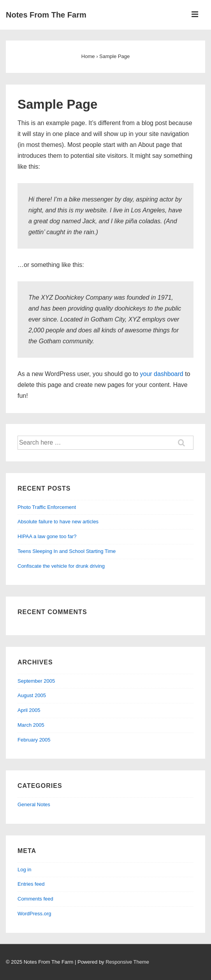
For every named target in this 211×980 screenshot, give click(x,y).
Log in (24, 870)
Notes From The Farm (46, 15)
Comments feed (35, 899)
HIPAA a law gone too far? (47, 536)
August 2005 (32, 695)
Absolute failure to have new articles (58, 522)
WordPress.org (34, 914)
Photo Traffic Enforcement (47, 507)
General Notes (34, 804)
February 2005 (34, 740)
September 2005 (36, 681)
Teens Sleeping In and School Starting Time (67, 551)
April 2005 (29, 710)
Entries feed (31, 884)
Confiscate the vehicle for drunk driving (61, 566)
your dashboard (162, 374)
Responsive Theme (127, 962)
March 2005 (31, 725)
